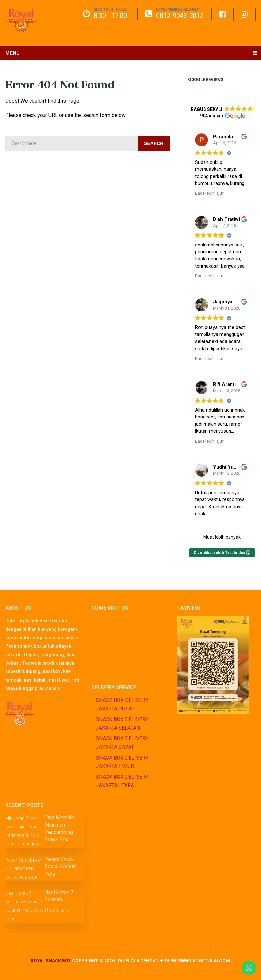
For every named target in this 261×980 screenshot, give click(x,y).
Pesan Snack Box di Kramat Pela (60, 867)
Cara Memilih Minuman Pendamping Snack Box (59, 828)
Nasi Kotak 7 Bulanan (59, 896)
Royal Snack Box (51, 961)
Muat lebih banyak (222, 537)
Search (154, 143)
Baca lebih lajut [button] (209, 193)
